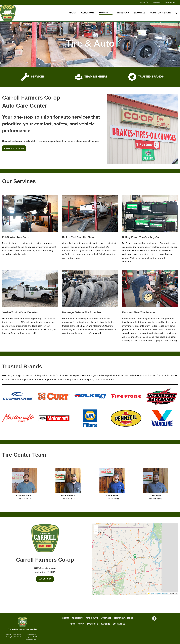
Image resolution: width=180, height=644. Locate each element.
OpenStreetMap (163, 594)
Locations (93, 624)
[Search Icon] (177, 13)
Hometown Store (160, 13)
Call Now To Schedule (14, 148)
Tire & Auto (106, 13)
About (73, 13)
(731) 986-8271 (45, 579)
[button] (135, 557)
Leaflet (151, 594)
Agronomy (88, 13)
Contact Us (170, 2)
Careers (157, 2)
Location (144, 2)
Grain (81, 624)
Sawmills (140, 13)
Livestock (123, 13)
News (73, 624)
